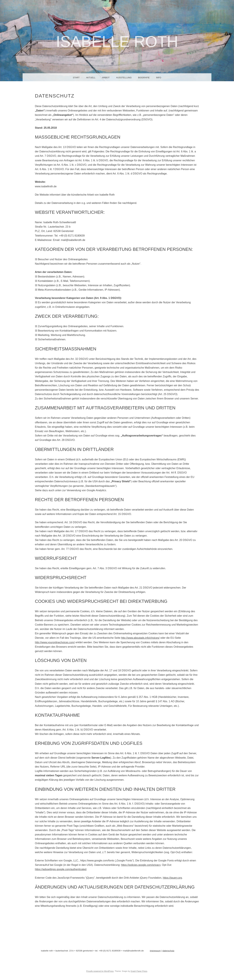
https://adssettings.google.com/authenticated (61, 869)
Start (76, 78)
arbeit (106, 78)
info (159, 78)
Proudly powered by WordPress (100, 971)
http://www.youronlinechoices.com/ (55, 642)
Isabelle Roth (117, 42)
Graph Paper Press (139, 971)
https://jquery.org (172, 878)
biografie (144, 78)
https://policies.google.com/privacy (141, 865)
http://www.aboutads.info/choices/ (140, 638)
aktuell (91, 78)
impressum (155, 951)
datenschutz (168, 951)
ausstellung (124, 78)
